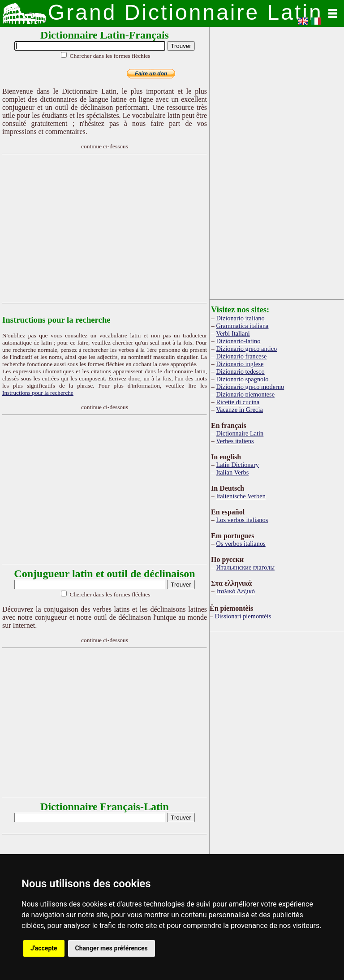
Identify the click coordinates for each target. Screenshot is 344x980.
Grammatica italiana (242, 326)
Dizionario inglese (240, 364)
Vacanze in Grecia (239, 410)
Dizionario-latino (238, 341)
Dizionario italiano (240, 318)
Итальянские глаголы (245, 567)
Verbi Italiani (233, 333)
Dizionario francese (241, 356)
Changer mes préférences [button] (112, 948)
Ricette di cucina (238, 402)
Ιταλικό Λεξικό (235, 591)
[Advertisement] (136, 229)
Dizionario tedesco (240, 371)
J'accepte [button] (44, 948)
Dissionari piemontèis (243, 616)
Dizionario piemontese (245, 394)
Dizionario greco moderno (250, 387)
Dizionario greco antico (246, 349)
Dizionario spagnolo (242, 379)
